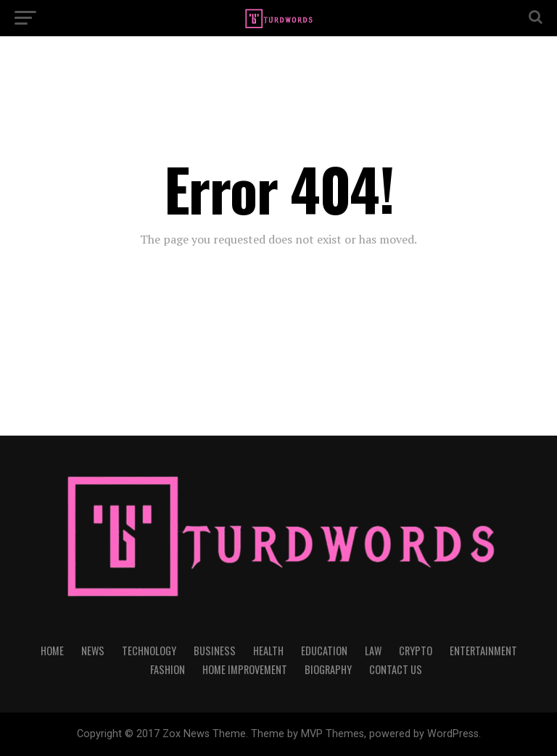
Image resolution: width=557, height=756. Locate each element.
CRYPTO (416, 651)
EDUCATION (324, 651)
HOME (52, 651)
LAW (373, 651)
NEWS (93, 651)
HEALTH (268, 651)
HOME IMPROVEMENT (245, 669)
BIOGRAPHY (328, 669)
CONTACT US (396, 669)
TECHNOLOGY (149, 651)
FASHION (168, 669)
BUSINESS (215, 651)
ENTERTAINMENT (483, 651)
